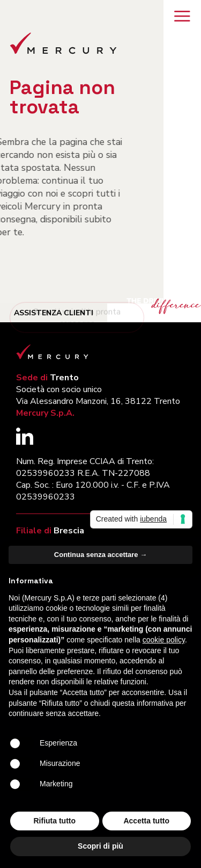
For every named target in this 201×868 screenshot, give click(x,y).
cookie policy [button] (164, 640)
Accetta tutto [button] (146, 821)
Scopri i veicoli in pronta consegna (77, 325)
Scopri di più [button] (100, 846)
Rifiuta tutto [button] (54, 821)
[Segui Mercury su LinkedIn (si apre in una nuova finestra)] (25, 442)
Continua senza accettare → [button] (100, 555)
